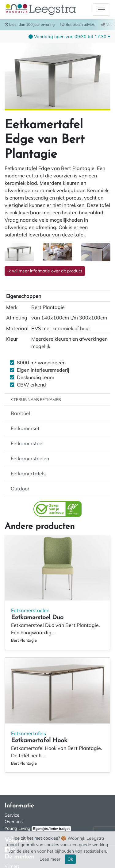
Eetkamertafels (28, 474)
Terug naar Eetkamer (36, 399)
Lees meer (50, 859)
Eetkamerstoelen (30, 458)
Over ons (14, 822)
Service (12, 815)
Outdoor (20, 489)
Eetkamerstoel (27, 443)
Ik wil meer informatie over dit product (45, 271)
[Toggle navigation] (102, 10)
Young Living (17, 828)
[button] (69, 36)
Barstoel (20, 413)
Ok (70, 859)
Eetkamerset (25, 428)
